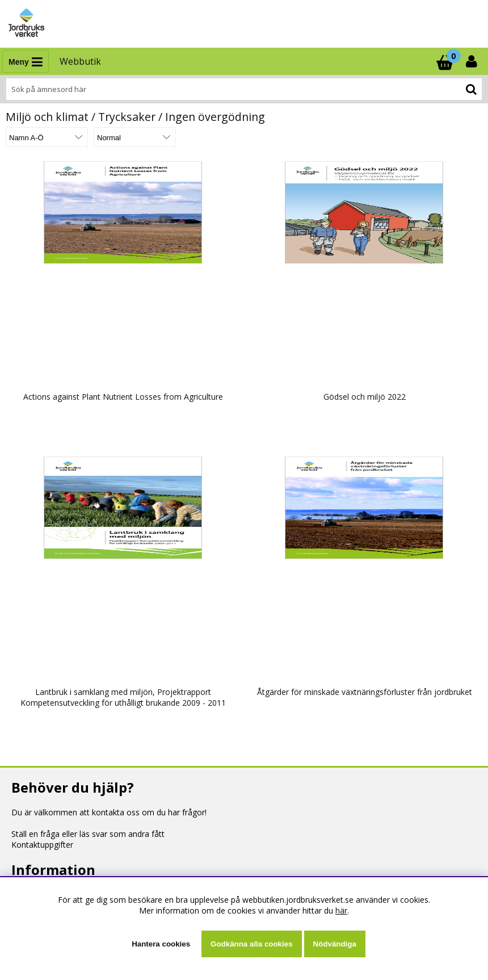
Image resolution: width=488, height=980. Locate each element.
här (341, 910)
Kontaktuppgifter (42, 845)
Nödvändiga (335, 944)
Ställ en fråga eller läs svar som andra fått (88, 834)
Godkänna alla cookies (251, 944)
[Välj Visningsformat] (135, 137)
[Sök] (244, 89)
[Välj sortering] (47, 137)
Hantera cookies (161, 944)
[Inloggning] (473, 61)
